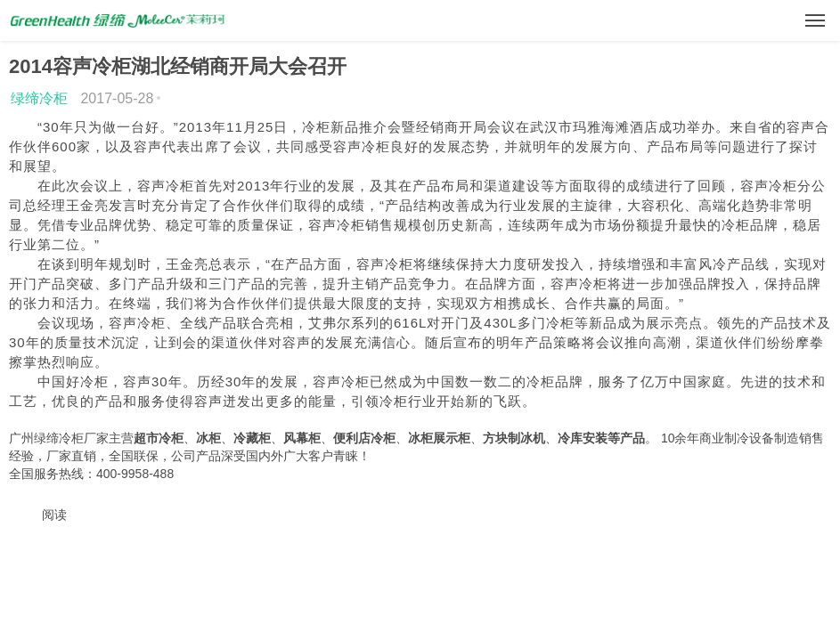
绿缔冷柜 (39, 98)
